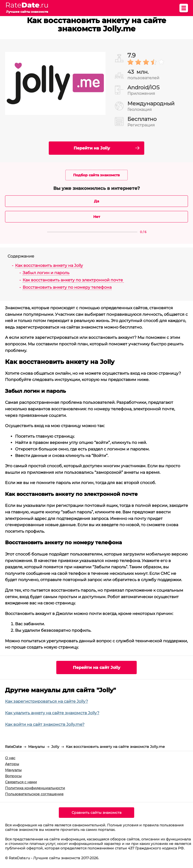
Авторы (12, 764)
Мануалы (13, 770)
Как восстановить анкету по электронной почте (73, 280)
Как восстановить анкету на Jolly (49, 265)
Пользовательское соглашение (34, 794)
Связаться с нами (21, 782)
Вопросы (13, 776)
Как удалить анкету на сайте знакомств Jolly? (52, 713)
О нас (10, 758)
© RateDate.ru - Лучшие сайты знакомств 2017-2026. (52, 858)
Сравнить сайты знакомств (97, 813)
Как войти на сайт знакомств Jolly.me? (45, 724)
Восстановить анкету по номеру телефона (67, 287)
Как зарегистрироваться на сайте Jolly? (46, 701)
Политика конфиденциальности (35, 788)
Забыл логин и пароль (46, 273)
